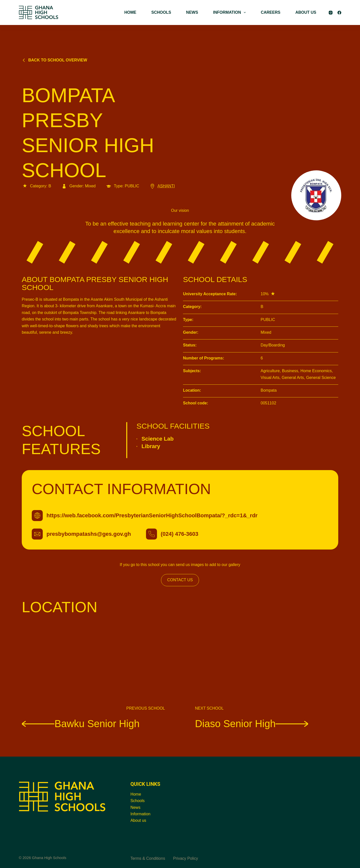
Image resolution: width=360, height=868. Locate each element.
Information (140, 814)
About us (138, 820)
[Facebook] (339, 13)
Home (136, 794)
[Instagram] (331, 13)
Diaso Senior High (252, 723)
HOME (130, 12)
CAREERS (270, 12)
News (135, 807)
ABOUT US (306, 12)
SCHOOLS (161, 12)
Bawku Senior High (81, 723)
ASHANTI (162, 186)
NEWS (192, 12)
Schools (138, 801)
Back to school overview (54, 60)
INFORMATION (230, 12)
